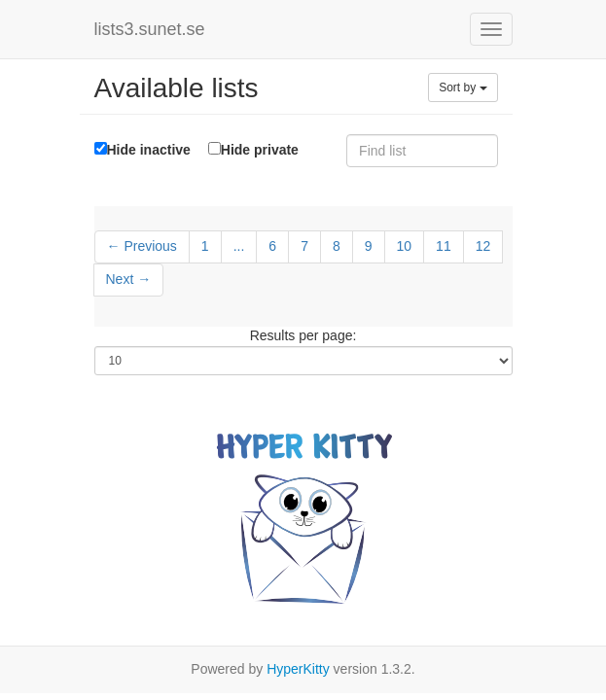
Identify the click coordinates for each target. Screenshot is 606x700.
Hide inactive (143, 150)
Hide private (253, 149)
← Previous (142, 246)
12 (483, 246)
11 (444, 246)
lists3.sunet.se (150, 29)
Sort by (463, 87)
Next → (129, 279)
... (239, 246)
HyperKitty (298, 669)
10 (405, 246)
